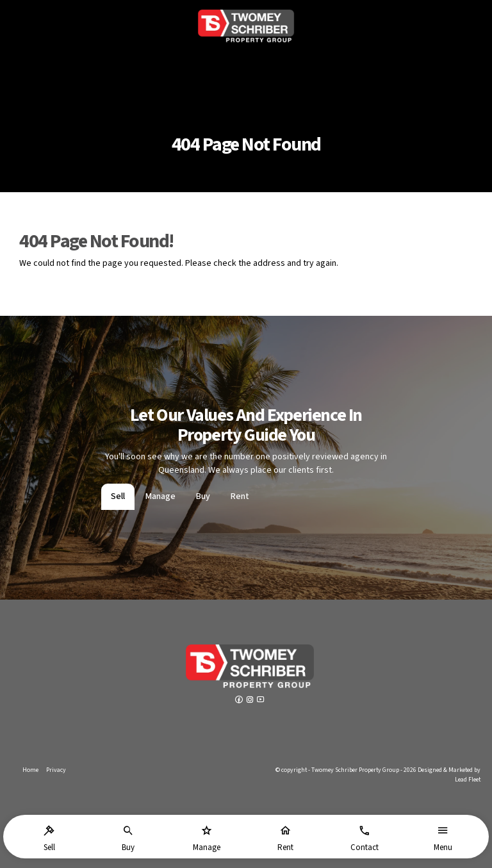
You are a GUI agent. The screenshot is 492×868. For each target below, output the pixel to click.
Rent (240, 496)
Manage (160, 496)
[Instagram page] (251, 701)
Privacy (56, 770)
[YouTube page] (261, 701)
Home (30, 770)
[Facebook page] (240, 701)
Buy (203, 496)
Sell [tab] (118, 496)
